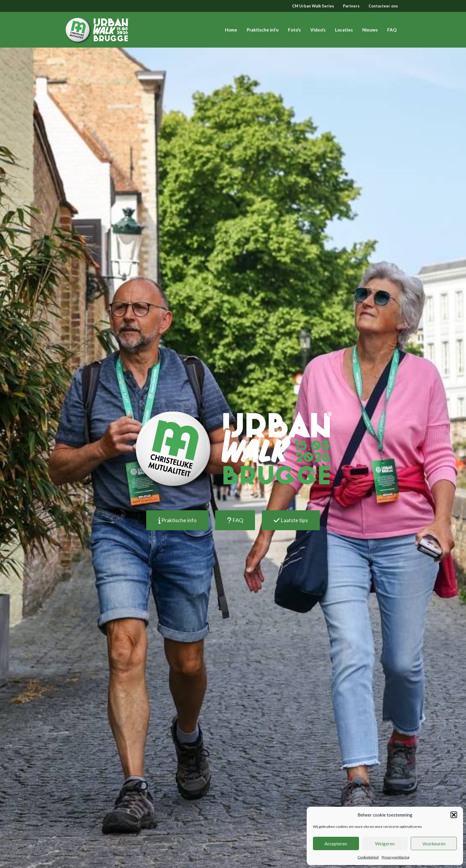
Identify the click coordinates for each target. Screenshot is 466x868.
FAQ (392, 30)
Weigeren (385, 844)
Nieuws (370, 30)
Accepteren (336, 844)
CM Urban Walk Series (313, 6)
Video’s (318, 30)
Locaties (344, 30)
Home (231, 30)
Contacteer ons (383, 6)
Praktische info (263, 30)
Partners (351, 6)
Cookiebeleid (368, 857)
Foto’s (294, 30)
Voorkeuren (434, 844)
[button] (454, 815)
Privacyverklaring (395, 857)
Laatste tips (291, 520)
